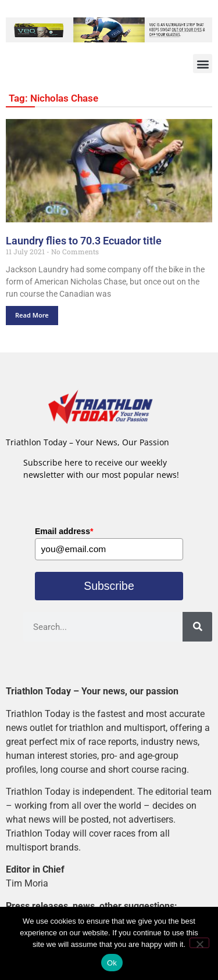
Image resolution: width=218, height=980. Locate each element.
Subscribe (109, 587)
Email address (64, 531)
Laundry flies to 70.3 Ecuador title (84, 241)
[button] (203, 64)
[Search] (197, 628)
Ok (112, 963)
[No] (199, 943)
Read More (32, 315)
